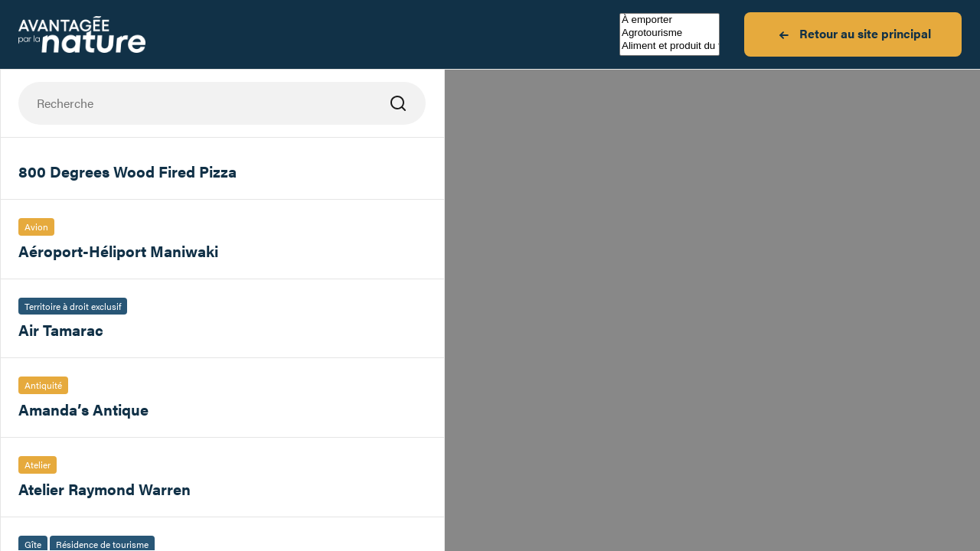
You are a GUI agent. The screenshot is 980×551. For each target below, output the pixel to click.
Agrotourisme (670, 33)
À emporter (670, 20)
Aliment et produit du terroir (670, 46)
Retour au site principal (853, 34)
